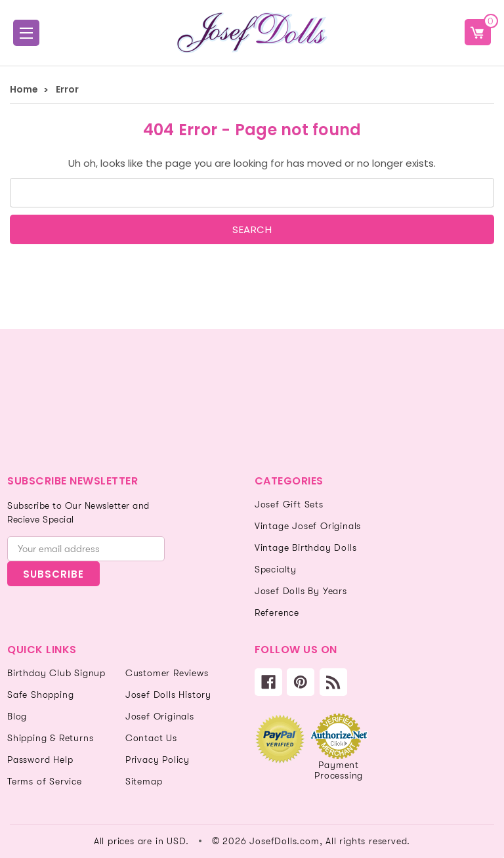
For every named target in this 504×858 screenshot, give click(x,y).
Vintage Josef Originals (308, 526)
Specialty (276, 569)
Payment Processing (339, 770)
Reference (277, 612)
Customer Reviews (167, 673)
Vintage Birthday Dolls (306, 547)
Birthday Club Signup (56, 673)
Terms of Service (45, 781)
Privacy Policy (157, 760)
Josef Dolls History (168, 695)
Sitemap (144, 781)
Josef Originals (160, 716)
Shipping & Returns (50, 738)
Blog (17, 716)
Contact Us (151, 738)
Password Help (40, 760)
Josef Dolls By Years (301, 591)
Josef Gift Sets (289, 504)
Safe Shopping (40, 695)
